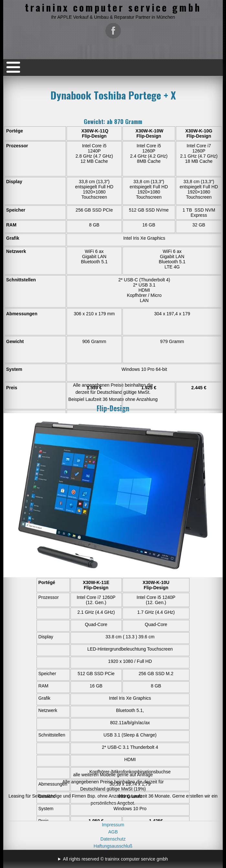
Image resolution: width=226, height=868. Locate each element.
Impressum (113, 825)
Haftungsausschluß (113, 846)
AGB (113, 832)
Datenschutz (113, 839)
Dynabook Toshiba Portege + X (113, 95)
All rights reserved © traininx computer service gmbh (116, 859)
